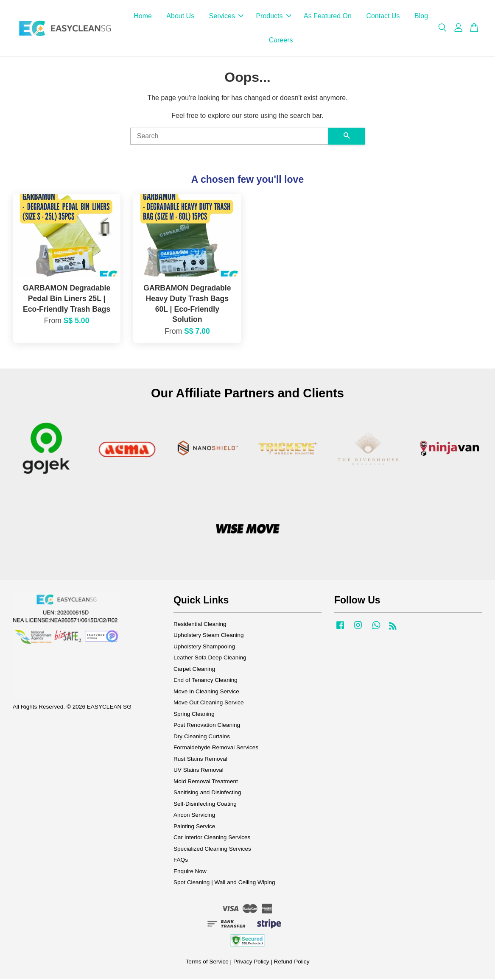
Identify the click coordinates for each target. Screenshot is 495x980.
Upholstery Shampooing (204, 647)
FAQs (181, 861)
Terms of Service (207, 962)
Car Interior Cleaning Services (212, 838)
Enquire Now (190, 872)
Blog (421, 16)
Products (273, 16)
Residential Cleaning (200, 625)
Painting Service (194, 827)
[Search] (229, 137)
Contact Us (383, 16)
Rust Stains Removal (200, 760)
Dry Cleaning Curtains (202, 737)
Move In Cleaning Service (206, 692)
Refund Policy (292, 962)
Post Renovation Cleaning (207, 726)
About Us (180, 16)
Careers (281, 40)
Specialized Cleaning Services (212, 850)
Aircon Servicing (194, 816)
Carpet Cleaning (194, 670)
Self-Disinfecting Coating (205, 805)
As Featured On (328, 16)
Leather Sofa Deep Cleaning (210, 658)
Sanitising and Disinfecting (207, 793)
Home (143, 16)
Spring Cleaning (194, 715)
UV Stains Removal (199, 771)
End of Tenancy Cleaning (206, 681)
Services (226, 16)
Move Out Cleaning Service (208, 703)
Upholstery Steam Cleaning (208, 636)
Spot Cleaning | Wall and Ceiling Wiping (224, 883)
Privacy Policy (251, 962)
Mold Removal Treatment (206, 782)
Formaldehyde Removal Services (216, 748)
